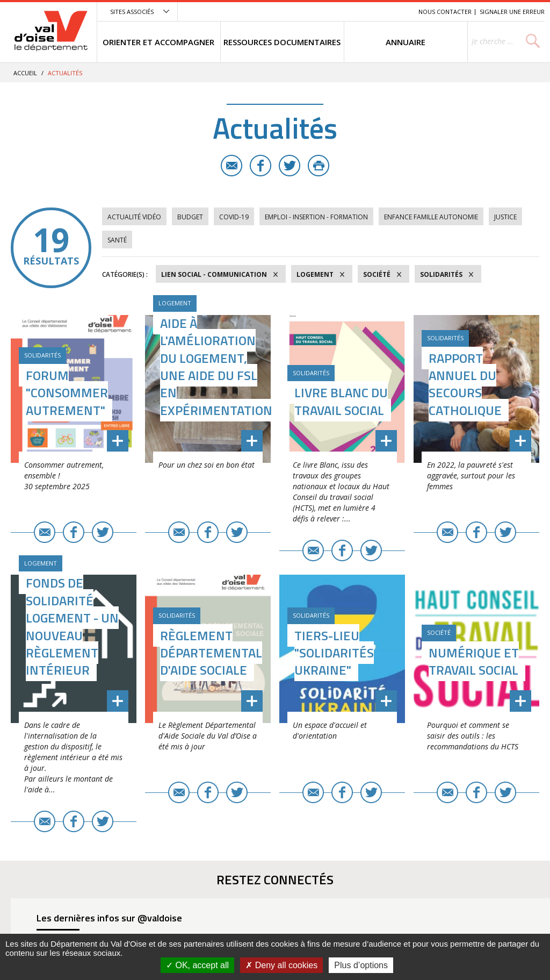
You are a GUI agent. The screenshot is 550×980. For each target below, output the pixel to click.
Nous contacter (445, 12)
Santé (117, 240)
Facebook (260, 166)
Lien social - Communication (214, 274)
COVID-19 (234, 217)
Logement (315, 274)
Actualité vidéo (134, 217)
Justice (505, 217)
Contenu (360, 12)
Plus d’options (361, 965)
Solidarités (441, 274)
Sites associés (132, 12)
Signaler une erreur (512, 12)
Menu (332, 12)
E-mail (231, 166)
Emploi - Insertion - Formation (316, 217)
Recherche (395, 12)
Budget (190, 217)
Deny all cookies (281, 965)
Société (377, 274)
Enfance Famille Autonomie (431, 217)
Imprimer (319, 166)
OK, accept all (197, 965)
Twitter (290, 166)
